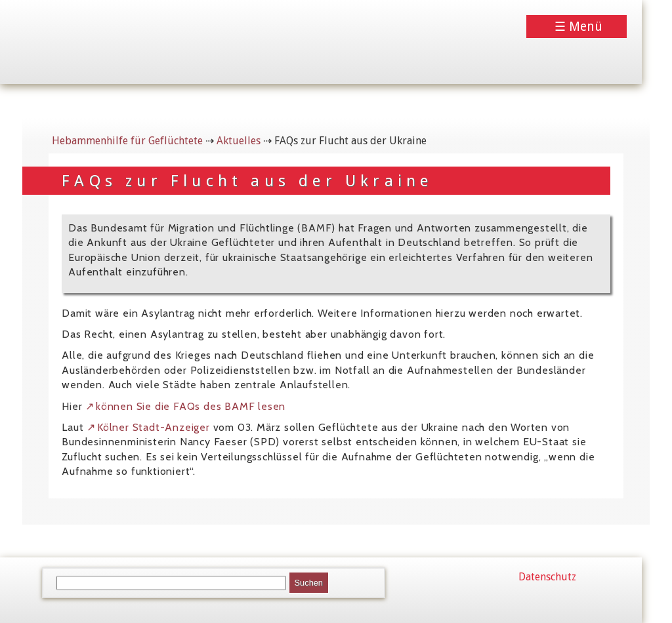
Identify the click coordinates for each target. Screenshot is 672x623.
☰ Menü (578, 27)
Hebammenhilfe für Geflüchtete (127, 141)
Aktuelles (239, 141)
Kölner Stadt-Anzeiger (154, 427)
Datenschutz (547, 577)
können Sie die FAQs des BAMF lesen (191, 406)
